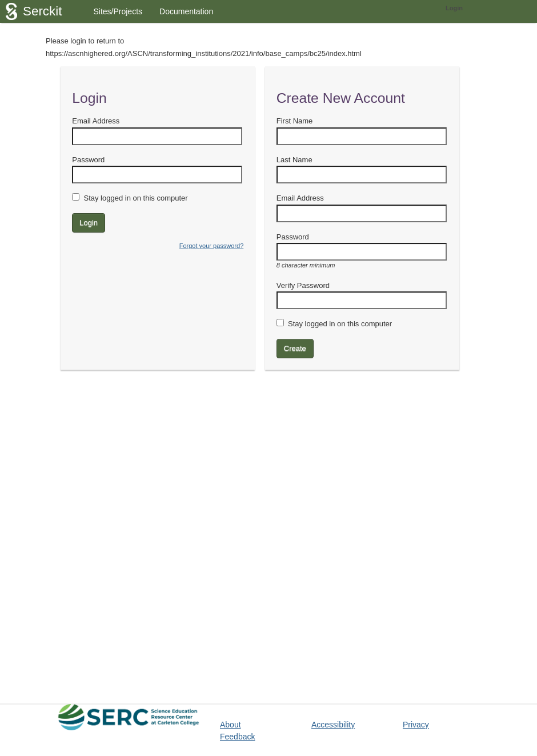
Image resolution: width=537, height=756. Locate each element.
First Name (295, 121)
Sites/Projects (118, 11)
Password (88, 160)
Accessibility (333, 725)
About (231, 725)
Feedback (237, 737)
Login (454, 8)
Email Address (96, 121)
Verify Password (303, 285)
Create (295, 348)
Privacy (416, 725)
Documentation (186, 11)
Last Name (294, 160)
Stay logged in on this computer (135, 198)
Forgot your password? (212, 246)
